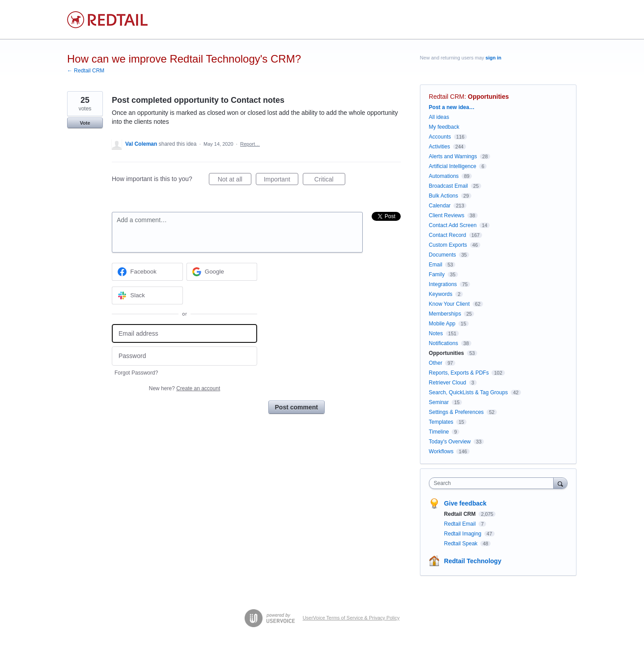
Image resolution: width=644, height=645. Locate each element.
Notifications (443, 343)
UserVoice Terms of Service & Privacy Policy (351, 618)
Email (436, 265)
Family (437, 274)
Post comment (297, 407)
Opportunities (488, 97)
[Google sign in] (222, 272)
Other (436, 363)
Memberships (445, 314)
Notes (436, 333)
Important (281, 181)
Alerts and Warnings (453, 156)
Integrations (443, 284)
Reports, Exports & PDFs (459, 373)
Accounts (440, 137)
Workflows (441, 451)
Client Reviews (447, 215)
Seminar (439, 402)
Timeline (439, 432)
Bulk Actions (443, 196)
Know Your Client (449, 304)
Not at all (235, 181)
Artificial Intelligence (453, 166)
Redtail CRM (447, 97)
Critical (330, 181)
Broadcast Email (448, 186)
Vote (85, 123)
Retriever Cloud (447, 383)
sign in (494, 58)
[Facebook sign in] (147, 272)
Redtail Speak (462, 544)
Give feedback (465, 503)
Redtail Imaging (464, 534)
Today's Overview (450, 442)
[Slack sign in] (147, 295)
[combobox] (494, 483)
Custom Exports (448, 245)
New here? (184, 388)
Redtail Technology (473, 561)
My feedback (444, 127)
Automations (444, 176)
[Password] (184, 356)
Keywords (441, 294)
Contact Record (447, 235)
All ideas (439, 117)
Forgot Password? (136, 373)
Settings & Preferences (456, 412)
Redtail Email (461, 524)
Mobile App (442, 324)
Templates (441, 422)
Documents (443, 255)
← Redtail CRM (86, 71)
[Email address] (184, 334)
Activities (439, 147)
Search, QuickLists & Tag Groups (468, 392)
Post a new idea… (452, 107)
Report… (250, 144)
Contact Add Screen (453, 225)
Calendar (440, 206)
